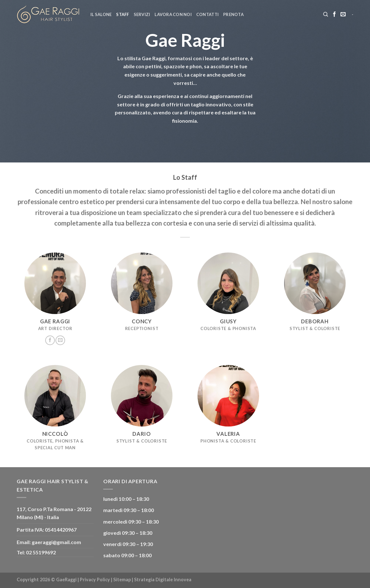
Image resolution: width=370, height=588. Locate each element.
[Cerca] (326, 14)
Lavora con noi (173, 14)
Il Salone (101, 14)
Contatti (207, 14)
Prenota (233, 14)
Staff (122, 14)
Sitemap (122, 580)
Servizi (142, 14)
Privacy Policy (95, 580)
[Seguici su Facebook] (334, 14)
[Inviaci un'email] (343, 14)
